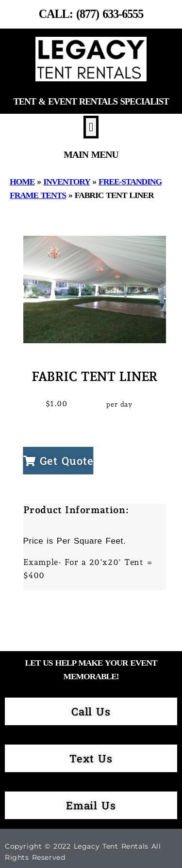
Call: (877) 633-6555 (91, 14)
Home (22, 182)
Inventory (66, 182)
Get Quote (58, 461)
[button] (91, 127)
